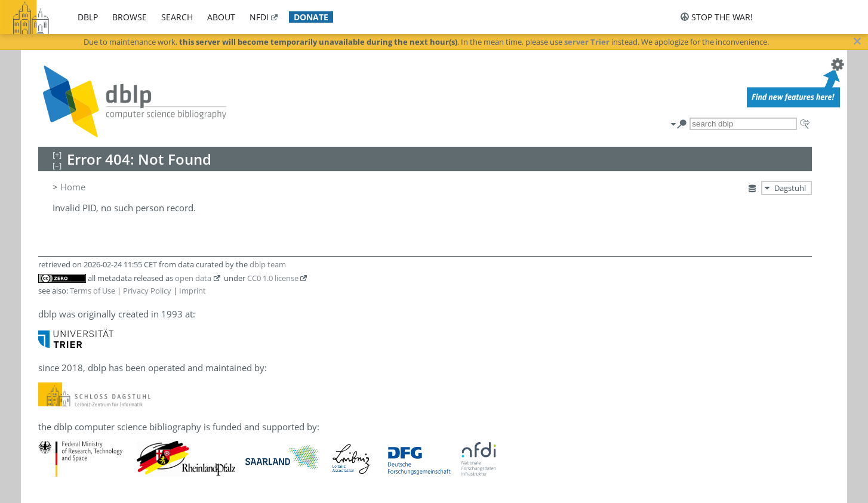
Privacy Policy (147, 291)
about (221, 17)
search (177, 17)
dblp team (268, 264)
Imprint (193, 291)
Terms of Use (93, 291)
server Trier (587, 42)
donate (311, 17)
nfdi (259, 17)
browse (130, 17)
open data (193, 278)
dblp (88, 17)
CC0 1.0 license (273, 278)
